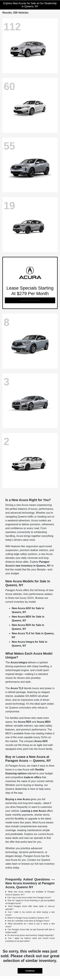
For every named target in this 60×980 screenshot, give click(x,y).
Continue (30, 971)
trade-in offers (33, 777)
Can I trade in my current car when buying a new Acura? (30, 914)
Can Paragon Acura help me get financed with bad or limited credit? (30, 931)
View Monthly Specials (30, 300)
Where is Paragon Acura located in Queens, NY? (28, 918)
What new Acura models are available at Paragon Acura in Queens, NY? (30, 893)
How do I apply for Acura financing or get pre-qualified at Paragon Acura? (30, 902)
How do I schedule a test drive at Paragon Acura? (28, 921)
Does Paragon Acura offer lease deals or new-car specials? (30, 908)
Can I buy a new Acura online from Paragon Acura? (29, 898)
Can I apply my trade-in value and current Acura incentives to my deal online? (30, 940)
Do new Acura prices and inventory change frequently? (31, 935)
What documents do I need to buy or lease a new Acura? (30, 925)
